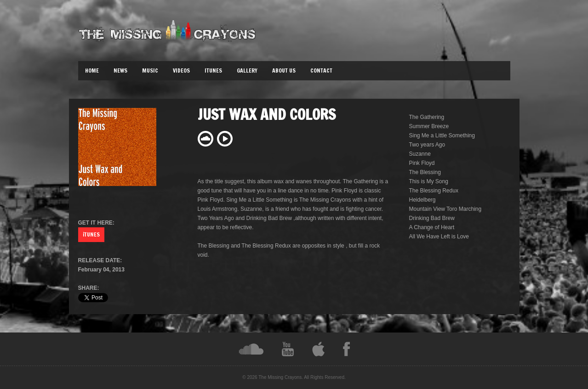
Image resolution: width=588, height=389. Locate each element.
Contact (321, 70)
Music (150, 70)
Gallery (247, 70)
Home (92, 70)
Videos (181, 70)
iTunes (213, 70)
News (120, 70)
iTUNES (91, 234)
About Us (284, 70)
